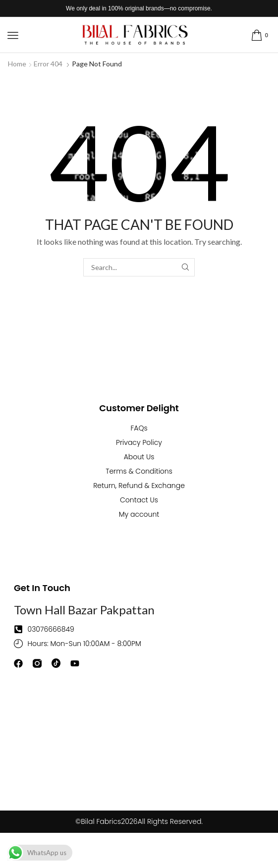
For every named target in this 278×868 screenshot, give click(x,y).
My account (139, 514)
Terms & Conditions (139, 471)
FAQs (139, 428)
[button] (13, 35)
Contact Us (139, 500)
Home (17, 64)
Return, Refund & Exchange (139, 486)
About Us (139, 457)
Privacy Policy (139, 442)
